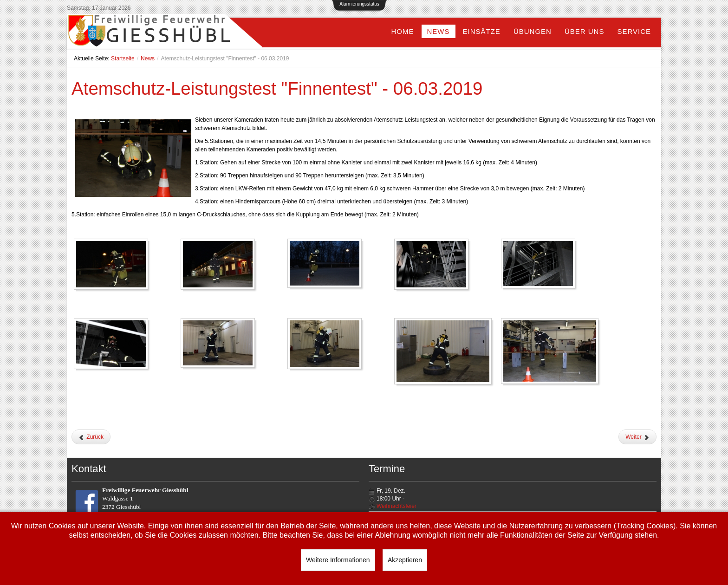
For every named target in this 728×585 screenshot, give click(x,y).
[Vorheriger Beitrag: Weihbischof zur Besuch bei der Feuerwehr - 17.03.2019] (91, 437)
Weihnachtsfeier (396, 506)
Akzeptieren (405, 560)
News (148, 58)
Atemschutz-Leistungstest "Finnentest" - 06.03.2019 (277, 88)
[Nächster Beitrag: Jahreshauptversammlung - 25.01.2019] (637, 437)
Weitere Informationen (338, 560)
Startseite (123, 58)
